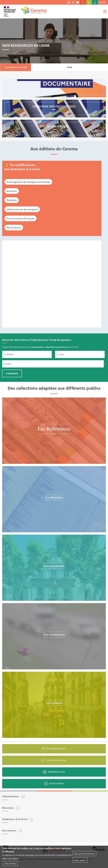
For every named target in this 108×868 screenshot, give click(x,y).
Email (9, 364)
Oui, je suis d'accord (84, 853)
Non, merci (80, 860)
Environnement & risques (20, 218)
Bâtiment (12, 191)
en (104, 2)
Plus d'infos (10, 864)
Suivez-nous (57, 783)
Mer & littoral (14, 227)
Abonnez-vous (56, 772)
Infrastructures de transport (22, 209)
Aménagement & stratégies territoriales (28, 182)
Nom (61, 354)
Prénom (10, 354)
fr (100, 2)
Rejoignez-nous (56, 749)
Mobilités (12, 200)
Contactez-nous (56, 760)
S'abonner (12, 373)
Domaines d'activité (16, 67)
